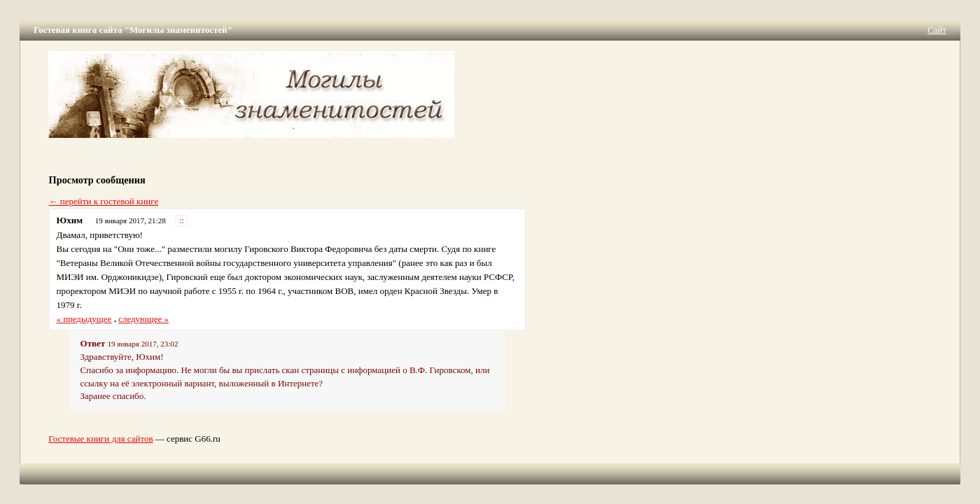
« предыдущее (84, 319)
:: (182, 221)
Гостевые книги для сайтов (100, 439)
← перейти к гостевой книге (104, 201)
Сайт (937, 30)
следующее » (143, 319)
